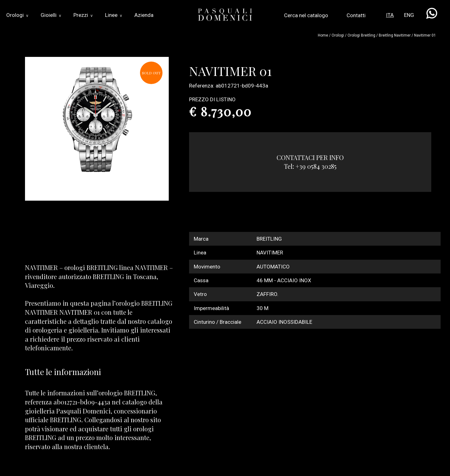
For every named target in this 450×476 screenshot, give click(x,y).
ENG (409, 15)
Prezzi (83, 15)
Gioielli (51, 15)
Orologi (17, 15)
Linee (113, 15)
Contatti (356, 15)
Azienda (144, 15)
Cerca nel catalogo (306, 15)
